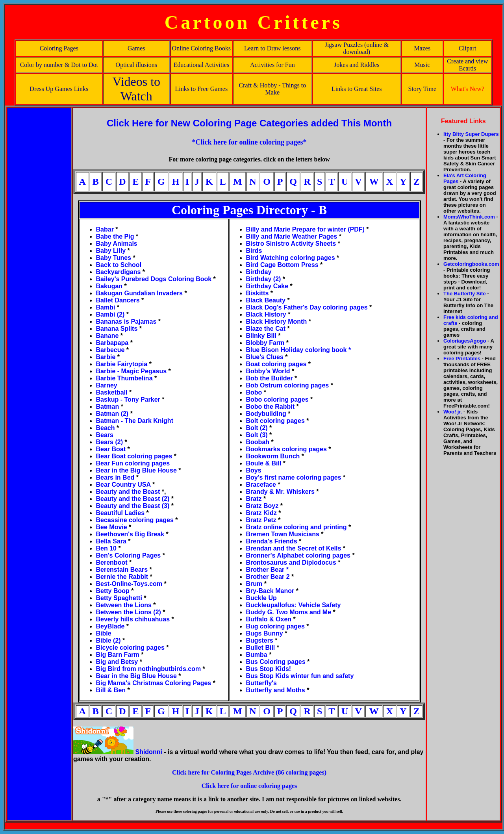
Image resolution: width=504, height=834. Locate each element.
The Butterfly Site (465, 294)
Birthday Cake (267, 286)
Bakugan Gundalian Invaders (140, 293)
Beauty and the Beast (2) (134, 499)
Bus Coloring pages (276, 662)
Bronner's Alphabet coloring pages (298, 555)
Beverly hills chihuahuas (133, 619)
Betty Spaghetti (120, 598)
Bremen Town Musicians (283, 534)
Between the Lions (125, 605)
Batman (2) (112, 414)
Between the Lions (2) (129, 612)
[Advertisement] (39, 226)
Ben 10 (106, 548)
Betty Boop (113, 591)
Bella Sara (111, 541)
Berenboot (113, 562)
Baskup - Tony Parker (128, 399)
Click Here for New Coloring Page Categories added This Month (249, 123)
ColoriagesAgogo (465, 341)
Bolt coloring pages (275, 421)
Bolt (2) (257, 428)
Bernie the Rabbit (122, 577)
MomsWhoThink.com (469, 217)
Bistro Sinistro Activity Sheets (291, 244)
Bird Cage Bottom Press (283, 265)
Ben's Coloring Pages (129, 555)
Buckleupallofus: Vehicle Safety (294, 605)
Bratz (254, 499)
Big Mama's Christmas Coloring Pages (154, 683)
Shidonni (148, 752)
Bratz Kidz (261, 513)
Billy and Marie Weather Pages (292, 236)
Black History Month (277, 322)
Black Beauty (266, 300)
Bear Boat (111, 449)
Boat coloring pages (276, 364)
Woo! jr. (453, 412)
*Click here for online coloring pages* (249, 142)
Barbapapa (112, 343)
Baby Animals (117, 244)
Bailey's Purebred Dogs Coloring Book (154, 279)
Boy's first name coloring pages (294, 477)
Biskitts (258, 293)
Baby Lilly (111, 251)
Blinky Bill (261, 336)
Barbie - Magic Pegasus (132, 371)
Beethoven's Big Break (130, 534)
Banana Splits (117, 329)
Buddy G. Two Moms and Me (289, 612)
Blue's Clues (265, 357)
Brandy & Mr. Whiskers (280, 492)
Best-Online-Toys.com (129, 584)
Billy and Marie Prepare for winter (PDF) (305, 229)
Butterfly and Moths (277, 690)
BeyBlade (110, 626)
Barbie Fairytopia (122, 364)
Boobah (258, 442)
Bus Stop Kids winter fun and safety (300, 676)
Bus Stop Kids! (269, 669)
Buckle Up (261, 598)
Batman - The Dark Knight (135, 421)
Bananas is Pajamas (126, 322)
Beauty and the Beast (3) (133, 506)
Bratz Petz (261, 520)
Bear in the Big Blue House (137, 470)
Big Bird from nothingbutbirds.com (149, 669)
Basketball (112, 392)
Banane (107, 336)
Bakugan (109, 286)
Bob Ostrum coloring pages (288, 385)
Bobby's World (268, 371)
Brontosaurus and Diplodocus (291, 562)
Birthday (259, 272)
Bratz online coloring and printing (296, 527)
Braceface (261, 485)
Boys (254, 470)
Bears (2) (110, 442)
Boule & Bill (264, 463)
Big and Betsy (117, 662)
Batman (108, 407)
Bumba (257, 655)
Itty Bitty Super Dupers (471, 134)
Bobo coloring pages (278, 399)
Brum (254, 584)
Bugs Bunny (265, 633)
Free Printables (462, 359)
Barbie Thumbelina (124, 378)
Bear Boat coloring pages (135, 456)
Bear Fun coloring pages (133, 463)
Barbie (106, 357)
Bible (104, 633)
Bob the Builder (270, 378)
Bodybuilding (266, 414)
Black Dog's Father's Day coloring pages (307, 307)
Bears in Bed (115, 477)
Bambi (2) (110, 314)
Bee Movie (112, 527)
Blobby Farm (265, 343)
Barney (107, 385)
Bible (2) (108, 640)
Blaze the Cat (266, 329)
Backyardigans (119, 272)
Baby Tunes (114, 258)
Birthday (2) (264, 279)
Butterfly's (261, 683)
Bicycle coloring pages (130, 648)
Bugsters (260, 640)
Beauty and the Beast (129, 492)
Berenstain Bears (122, 570)
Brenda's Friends (274, 541)
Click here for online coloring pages (249, 786)
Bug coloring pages (278, 626)
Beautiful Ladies (120, 513)
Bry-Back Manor (270, 591)
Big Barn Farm (118, 655)
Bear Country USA (123, 485)
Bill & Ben (111, 690)
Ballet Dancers (118, 300)
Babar (105, 229)
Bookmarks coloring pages (286, 449)
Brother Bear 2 (269, 577)
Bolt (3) (258, 435)
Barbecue (110, 350)
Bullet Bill (261, 648)
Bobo (254, 392)
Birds (254, 251)
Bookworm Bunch (273, 456)
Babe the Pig (115, 236)
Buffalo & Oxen (269, 619)
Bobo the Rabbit (271, 407)
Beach (106, 428)
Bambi (106, 307)
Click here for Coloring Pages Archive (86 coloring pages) (249, 772)
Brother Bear (266, 570)
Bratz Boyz (262, 506)
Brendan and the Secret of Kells (294, 548)
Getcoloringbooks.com (471, 264)
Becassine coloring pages (135, 520)
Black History (266, 314)
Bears (105, 435)
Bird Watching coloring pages (292, 258)
